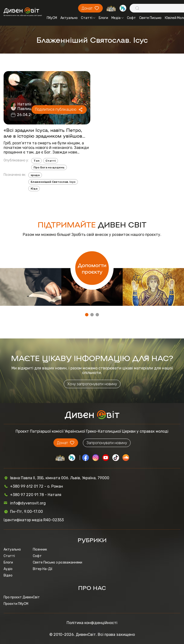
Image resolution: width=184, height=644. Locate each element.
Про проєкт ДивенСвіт (22, 597)
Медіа (118, 18)
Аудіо (8, 569)
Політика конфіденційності (92, 623)
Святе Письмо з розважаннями (57, 562)
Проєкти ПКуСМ (16, 604)
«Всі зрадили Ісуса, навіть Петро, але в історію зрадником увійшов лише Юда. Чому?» (43, 133)
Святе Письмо (150, 18)
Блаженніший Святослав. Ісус (53, 182)
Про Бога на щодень (49, 167)
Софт (131, 18)
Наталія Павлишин (27, 106)
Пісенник (40, 549)
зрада (35, 175)
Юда (34, 189)
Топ (36, 161)
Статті (88, 18)
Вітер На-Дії (43, 569)
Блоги (103, 18)
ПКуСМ (52, 18)
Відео (8, 575)
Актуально (69, 18)
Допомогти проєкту (92, 268)
